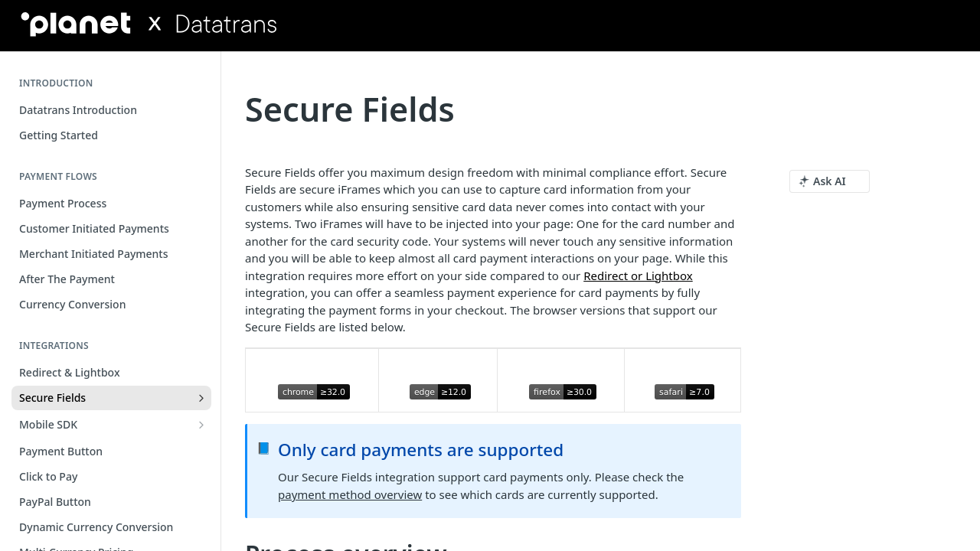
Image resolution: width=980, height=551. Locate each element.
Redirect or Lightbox (638, 275)
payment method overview (350, 494)
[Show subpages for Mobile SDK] (201, 425)
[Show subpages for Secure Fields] (201, 398)
